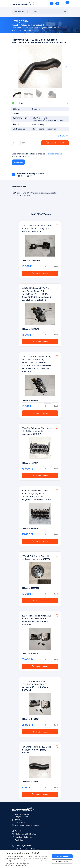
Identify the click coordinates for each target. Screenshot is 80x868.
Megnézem (18, 162)
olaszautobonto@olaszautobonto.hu (28, 825)
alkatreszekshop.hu (54, 154)
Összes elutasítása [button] (62, 862)
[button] (66, 66)
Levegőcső (38, 25)
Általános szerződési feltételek (26, 834)
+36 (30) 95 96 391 (22, 815)
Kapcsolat (18, 831)
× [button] (78, 852)
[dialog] (40, 859)
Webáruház (25, 25)
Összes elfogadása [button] (62, 856)
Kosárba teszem (55, 143)
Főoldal (15, 25)
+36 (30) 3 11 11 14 (21, 817)
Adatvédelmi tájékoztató (24, 837)
